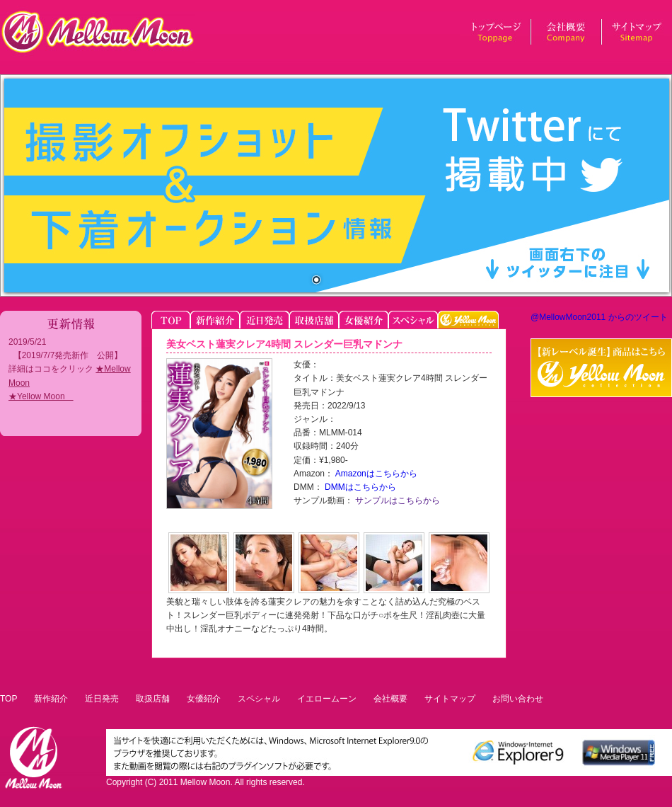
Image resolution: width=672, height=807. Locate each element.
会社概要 (390, 699)
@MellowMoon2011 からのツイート (599, 317)
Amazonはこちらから (375, 474)
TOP (8, 699)
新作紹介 (51, 699)
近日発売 (102, 699)
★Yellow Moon (41, 396)
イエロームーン (327, 699)
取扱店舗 (153, 699)
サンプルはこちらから (396, 500)
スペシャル (259, 699)
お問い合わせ (518, 699)
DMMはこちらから (359, 487)
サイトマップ (450, 699)
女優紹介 (204, 699)
